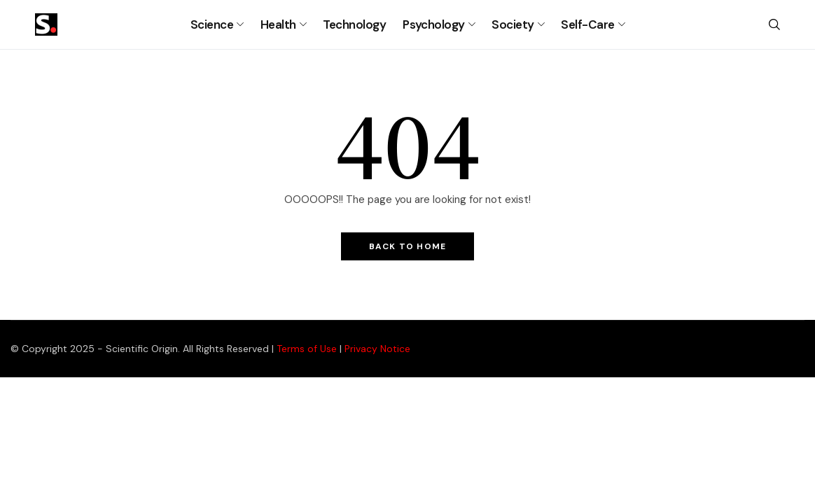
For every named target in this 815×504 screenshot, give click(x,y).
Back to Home (407, 246)
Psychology (434, 24)
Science (212, 24)
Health (278, 24)
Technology (354, 24)
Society (513, 24)
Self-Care (587, 24)
